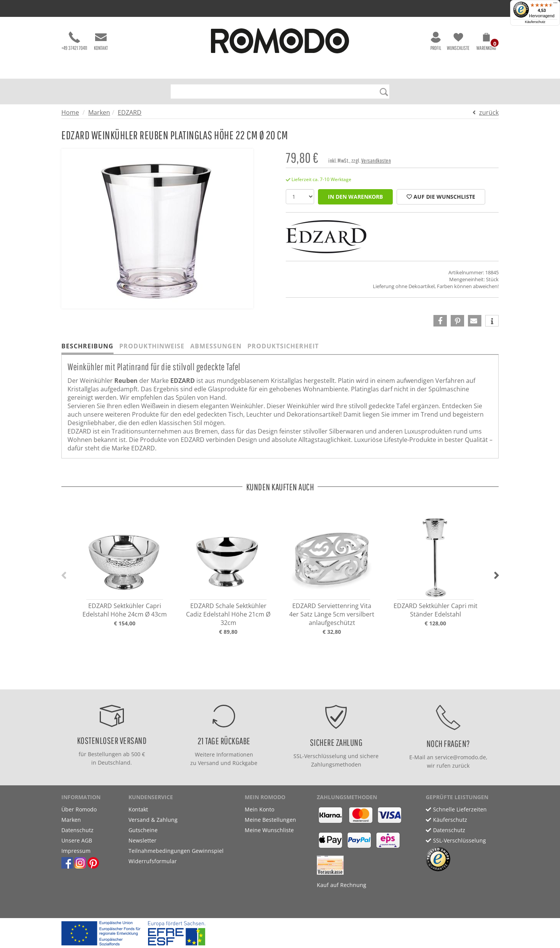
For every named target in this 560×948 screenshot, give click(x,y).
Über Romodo (79, 809)
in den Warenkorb (355, 197)
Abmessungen (216, 346)
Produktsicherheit (283, 346)
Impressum (76, 851)
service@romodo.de (460, 757)
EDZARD (130, 112)
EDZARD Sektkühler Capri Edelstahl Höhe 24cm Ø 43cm (125, 610)
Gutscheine (143, 830)
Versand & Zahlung (153, 820)
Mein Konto (259, 809)
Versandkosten (376, 161)
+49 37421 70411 (74, 41)
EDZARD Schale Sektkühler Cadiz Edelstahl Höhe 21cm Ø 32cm (228, 614)
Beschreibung (87, 346)
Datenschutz (77, 830)
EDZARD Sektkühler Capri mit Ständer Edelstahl (436, 610)
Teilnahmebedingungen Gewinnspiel (176, 851)
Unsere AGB (77, 840)
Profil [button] (436, 41)
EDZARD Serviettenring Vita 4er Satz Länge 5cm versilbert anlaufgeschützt (332, 614)
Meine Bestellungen (270, 820)
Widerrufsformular (153, 861)
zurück (489, 112)
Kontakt (101, 41)
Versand (208, 763)
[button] (486, 43)
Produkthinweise (152, 346)
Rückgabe (245, 763)
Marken (99, 112)
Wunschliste (458, 41)
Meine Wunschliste (269, 830)
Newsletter (142, 840)
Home (70, 112)
